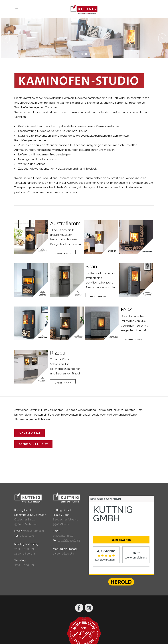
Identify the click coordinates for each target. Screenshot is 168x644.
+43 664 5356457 (69, 540)
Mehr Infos (63, 254)
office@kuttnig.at (33, 444)
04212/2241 (27, 536)
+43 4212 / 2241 (30, 433)
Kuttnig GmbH (113, 514)
